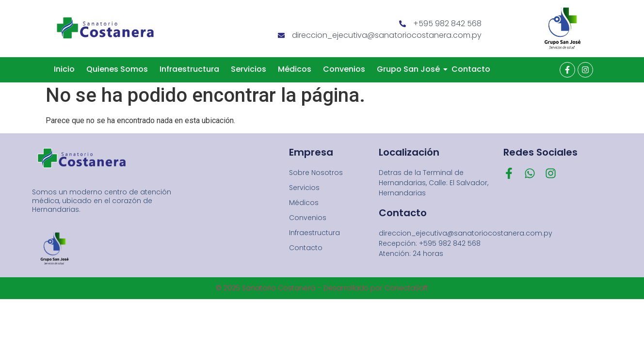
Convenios (344, 69)
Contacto (471, 69)
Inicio (64, 69)
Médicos (295, 69)
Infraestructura (189, 69)
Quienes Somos (117, 69)
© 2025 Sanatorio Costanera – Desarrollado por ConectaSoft (322, 288)
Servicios (249, 69)
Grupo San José (410, 69)
